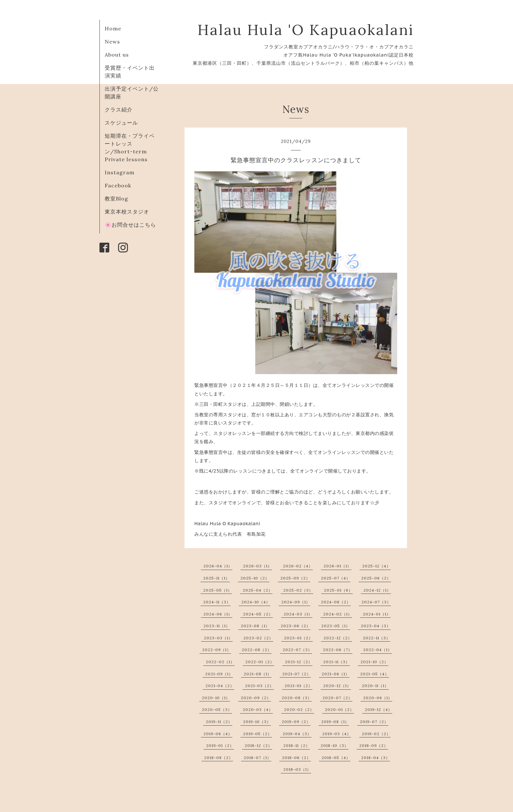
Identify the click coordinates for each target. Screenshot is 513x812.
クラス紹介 (119, 110)
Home (113, 28)
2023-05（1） (336, 626)
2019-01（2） (220, 745)
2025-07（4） (336, 578)
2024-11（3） (217, 602)
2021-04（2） (220, 686)
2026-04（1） (218, 566)
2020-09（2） (256, 698)
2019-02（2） (376, 734)
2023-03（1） (218, 638)
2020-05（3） (217, 709)
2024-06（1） (218, 614)
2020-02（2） (299, 709)
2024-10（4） (256, 602)
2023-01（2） (298, 638)
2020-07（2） (337, 698)
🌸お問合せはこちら (130, 225)
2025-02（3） (298, 590)
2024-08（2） (336, 602)
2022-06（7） (338, 650)
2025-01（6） (338, 590)
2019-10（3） (257, 722)
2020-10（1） (216, 698)
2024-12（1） (377, 590)
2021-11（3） (336, 662)
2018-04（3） (376, 758)
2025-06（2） (376, 578)
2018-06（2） (296, 758)
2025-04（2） (258, 590)
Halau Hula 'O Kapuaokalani (306, 30)
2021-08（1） (258, 674)
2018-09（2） (374, 745)
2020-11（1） (375, 686)
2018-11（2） (297, 745)
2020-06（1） (378, 698)
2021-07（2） (297, 674)
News (112, 42)
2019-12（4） (379, 709)
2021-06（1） (336, 674)
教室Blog (116, 199)
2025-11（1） (216, 578)
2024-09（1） (296, 602)
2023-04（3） (376, 626)
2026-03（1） (257, 566)
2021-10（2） (374, 662)
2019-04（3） (297, 734)
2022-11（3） (377, 638)
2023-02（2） (258, 638)
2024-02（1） (338, 614)
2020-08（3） (297, 698)
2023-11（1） (217, 626)
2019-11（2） (219, 722)
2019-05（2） (257, 734)
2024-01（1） (377, 614)
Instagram (120, 172)
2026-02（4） (298, 566)
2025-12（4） (376, 566)
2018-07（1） (257, 758)
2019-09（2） (296, 722)
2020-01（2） (339, 709)
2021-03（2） (259, 686)
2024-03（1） (298, 614)
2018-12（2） (258, 745)
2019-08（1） (335, 722)
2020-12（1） (337, 686)
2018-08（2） (219, 758)
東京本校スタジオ (127, 212)
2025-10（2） (255, 578)
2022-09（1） (217, 650)
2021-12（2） (299, 662)
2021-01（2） (299, 686)
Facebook (118, 185)
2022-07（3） (297, 650)
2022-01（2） (260, 662)
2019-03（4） (337, 734)
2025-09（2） (295, 578)
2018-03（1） (297, 769)
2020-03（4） (258, 709)
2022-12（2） (338, 638)
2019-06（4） (218, 734)
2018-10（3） (335, 745)
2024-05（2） (258, 614)
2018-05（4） (336, 758)
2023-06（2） (296, 626)
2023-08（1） (255, 626)
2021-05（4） (375, 674)
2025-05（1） (218, 590)
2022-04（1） (378, 650)
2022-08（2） (257, 650)
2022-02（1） (220, 662)
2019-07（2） (374, 722)
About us (117, 55)
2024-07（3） (376, 602)
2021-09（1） (219, 674)
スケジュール (121, 123)
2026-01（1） (337, 566)
